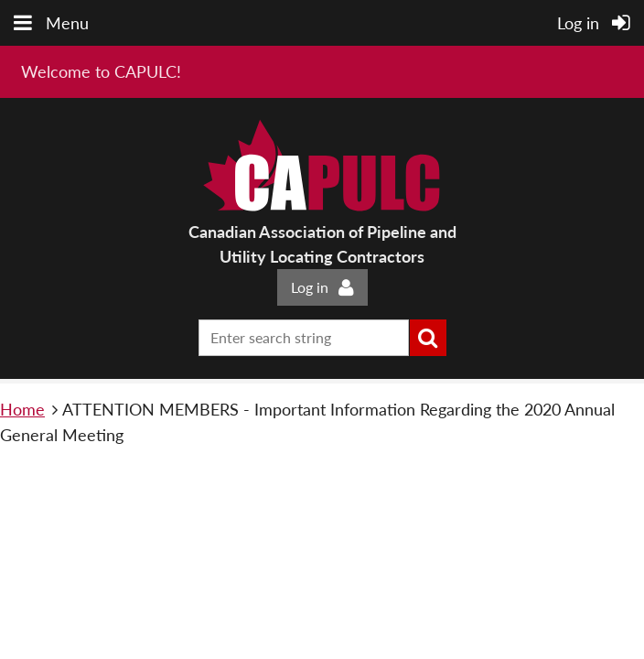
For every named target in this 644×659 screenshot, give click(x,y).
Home (22, 409)
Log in (310, 287)
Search (428, 338)
